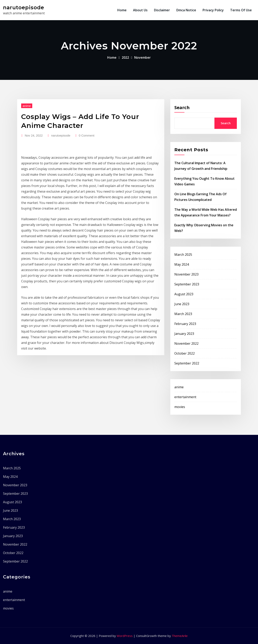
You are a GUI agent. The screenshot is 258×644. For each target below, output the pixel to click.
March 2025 (183, 255)
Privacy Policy (213, 10)
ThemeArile (180, 636)
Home (122, 10)
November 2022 (186, 343)
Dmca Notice (186, 10)
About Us (140, 10)
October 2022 (185, 353)
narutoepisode (24, 7)
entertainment (185, 397)
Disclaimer (162, 10)
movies (180, 407)
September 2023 (187, 284)
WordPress (125, 636)
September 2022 (187, 363)
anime (27, 106)
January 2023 (184, 334)
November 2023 (186, 274)
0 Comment (87, 135)
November (143, 57)
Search (182, 107)
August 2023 (184, 294)
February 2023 (185, 324)
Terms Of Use (241, 10)
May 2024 (182, 264)
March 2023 (183, 314)
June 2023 (182, 304)
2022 (125, 57)
